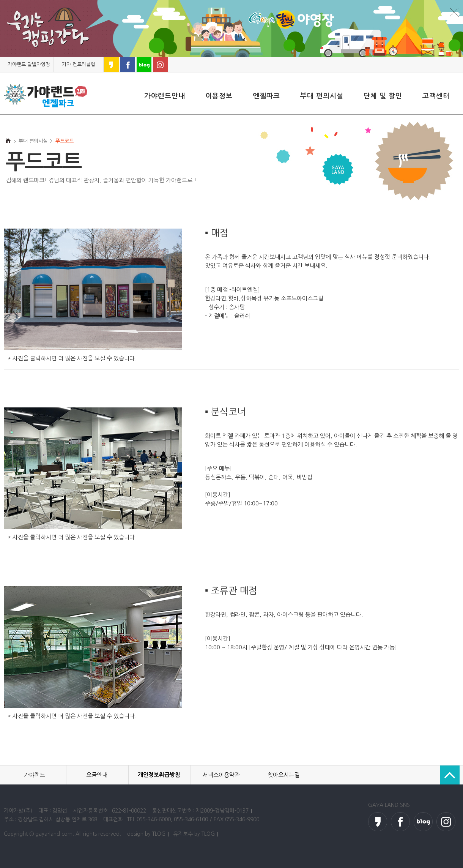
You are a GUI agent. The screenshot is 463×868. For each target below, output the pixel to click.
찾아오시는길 (283, 775)
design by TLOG (146, 834)
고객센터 (436, 96)
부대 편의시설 (322, 96)
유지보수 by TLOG (194, 834)
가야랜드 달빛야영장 (29, 64)
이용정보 (219, 96)
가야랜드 (35, 775)
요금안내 (97, 775)
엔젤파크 (266, 96)
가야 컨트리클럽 (79, 64)
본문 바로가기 (0, 57)
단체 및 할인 (383, 96)
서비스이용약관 (221, 775)
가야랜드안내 (165, 96)
